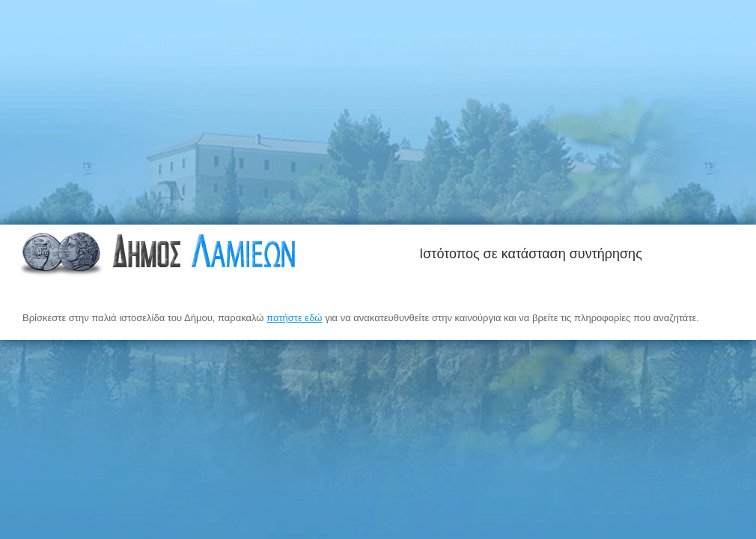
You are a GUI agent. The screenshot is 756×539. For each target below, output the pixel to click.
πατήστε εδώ (294, 318)
